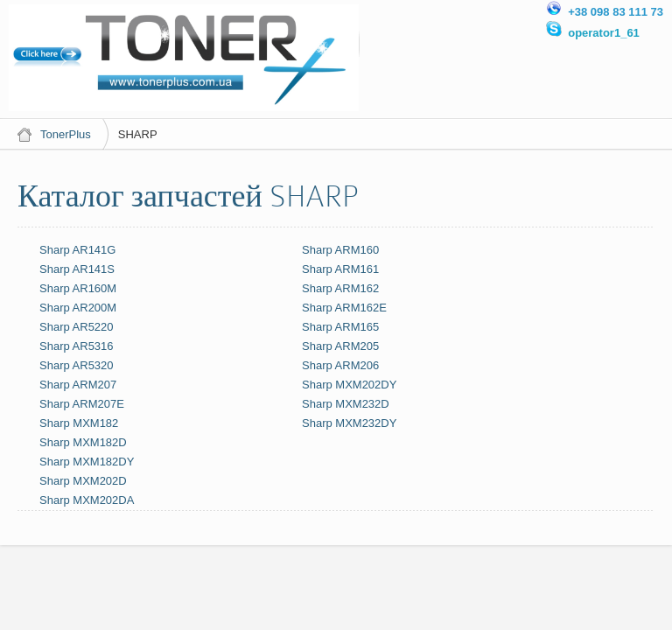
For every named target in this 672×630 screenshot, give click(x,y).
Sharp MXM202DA (87, 500)
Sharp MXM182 (79, 423)
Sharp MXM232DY (349, 423)
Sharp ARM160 (340, 250)
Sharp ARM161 (340, 269)
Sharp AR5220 (77, 327)
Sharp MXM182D (83, 442)
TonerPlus (66, 134)
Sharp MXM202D (83, 481)
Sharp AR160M (78, 288)
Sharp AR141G (77, 250)
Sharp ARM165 (340, 327)
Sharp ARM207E (82, 404)
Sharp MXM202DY (349, 385)
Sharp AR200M (78, 308)
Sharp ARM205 (340, 346)
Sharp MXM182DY (87, 462)
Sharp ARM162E (344, 308)
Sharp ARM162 (340, 288)
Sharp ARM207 (78, 385)
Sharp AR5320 (77, 365)
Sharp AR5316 (77, 346)
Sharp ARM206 (340, 365)
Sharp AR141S (77, 269)
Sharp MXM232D (346, 404)
